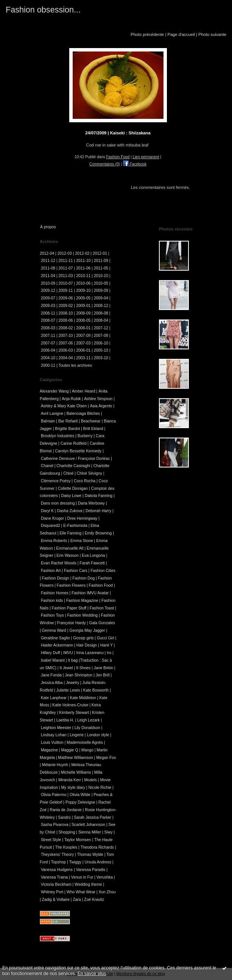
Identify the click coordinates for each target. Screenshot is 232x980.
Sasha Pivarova (55, 825)
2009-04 (101, 298)
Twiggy (75, 862)
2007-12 (101, 328)
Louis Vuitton (52, 742)
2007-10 (66, 336)
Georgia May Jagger (87, 630)
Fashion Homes (55, 593)
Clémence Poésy (56, 481)
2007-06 (66, 343)
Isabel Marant (53, 660)
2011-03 (66, 276)
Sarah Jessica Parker (93, 817)
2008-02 (66, 328)
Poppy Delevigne (80, 802)
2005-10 (101, 350)
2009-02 (66, 306)
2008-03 (48, 328)
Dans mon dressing (58, 503)
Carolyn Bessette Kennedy (78, 451)
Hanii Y (107, 645)
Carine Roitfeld (74, 443)
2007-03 (83, 343)
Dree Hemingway (83, 518)
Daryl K (47, 511)
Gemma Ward (54, 630)
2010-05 (101, 283)
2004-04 (66, 358)
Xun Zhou (107, 892)
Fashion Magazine (82, 601)
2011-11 (66, 261)
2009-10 (83, 291)
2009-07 (48, 298)
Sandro (64, 817)
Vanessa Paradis (91, 870)
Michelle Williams (76, 772)
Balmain (48, 421)
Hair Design (87, 645)
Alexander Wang (54, 391)
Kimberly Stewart (74, 713)
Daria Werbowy (91, 503)
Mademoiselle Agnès (85, 742)
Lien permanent (146, 157)
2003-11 (83, 358)
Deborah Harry (98, 511)
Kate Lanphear (54, 698)
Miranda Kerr (70, 780)
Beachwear (91, 421)
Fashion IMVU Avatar (90, 593)
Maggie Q (69, 750)
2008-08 (101, 313)
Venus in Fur (82, 877)
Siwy (108, 832)
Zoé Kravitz (94, 900)
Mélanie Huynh (55, 765)
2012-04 (47, 253)
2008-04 (101, 320)
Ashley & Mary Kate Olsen (64, 406)
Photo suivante (212, 34)
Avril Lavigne (52, 414)
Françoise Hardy (71, 623)
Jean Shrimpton (79, 675)
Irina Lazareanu (90, 653)
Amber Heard (84, 391)
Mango (87, 750)
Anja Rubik (71, 399)
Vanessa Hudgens (57, 870)
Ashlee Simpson (98, 399)
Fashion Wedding (82, 615)
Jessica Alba (52, 683)
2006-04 (48, 350)
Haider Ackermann (57, 645)
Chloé (68, 473)
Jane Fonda (51, 675)
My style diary (73, 788)
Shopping (67, 832)
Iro (109, 653)
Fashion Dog (83, 578)
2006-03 (66, 350)
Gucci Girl (106, 638)
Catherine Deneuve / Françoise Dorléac (76, 459)
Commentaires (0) (105, 164)
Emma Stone (82, 541)
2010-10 (101, 276)
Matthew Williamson (75, 758)
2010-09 (48, 283)
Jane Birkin (104, 668)
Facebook (135, 164)
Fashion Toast (102, 608)
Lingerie (77, 735)
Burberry (85, 436)
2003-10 (101, 358)
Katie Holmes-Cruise (70, 705)
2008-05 (83, 320)
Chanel (47, 466)
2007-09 (83, 336)
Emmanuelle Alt (70, 548)
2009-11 (66, 291)
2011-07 (66, 268)
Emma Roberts (54, 541)
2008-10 (66, 313)
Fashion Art (51, 571)
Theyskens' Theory (57, 855)
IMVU (68, 653)
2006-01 (83, 350)
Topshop (58, 862)
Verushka (105, 877)
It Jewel (66, 668)
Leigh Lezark (89, 720)
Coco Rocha (85, 481)
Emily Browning (98, 533)
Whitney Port (52, 892)
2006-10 (101, 343)
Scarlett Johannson (88, 825)
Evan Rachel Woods (59, 563)
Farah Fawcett (92, 563)
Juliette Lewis (68, 690)
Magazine (49, 750)
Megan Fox (106, 758)
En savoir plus (92, 974)
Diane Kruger (52, 518)
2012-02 (82, 253)
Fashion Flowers (71, 585)
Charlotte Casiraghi (73, 466)
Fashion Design (56, 578)
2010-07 (66, 283)
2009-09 (101, 291)
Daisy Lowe (71, 496)
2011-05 (101, 268)
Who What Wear (81, 892)
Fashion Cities (103, 571)
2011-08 (48, 268)
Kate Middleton (83, 698)
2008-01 (83, 328)
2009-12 (48, 291)
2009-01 (83, 306)
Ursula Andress (98, 862)
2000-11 (48, 365)
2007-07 (48, 343)
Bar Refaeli (68, 421)
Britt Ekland (93, 429)
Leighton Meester (56, 728)
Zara (77, 900)
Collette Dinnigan (73, 488)
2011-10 (83, 261)
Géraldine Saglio (55, 638)
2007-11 (48, 336)
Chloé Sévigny (90, 473)
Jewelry (72, 683)
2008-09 (83, 313)
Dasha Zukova (69, 511)
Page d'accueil (181, 34)
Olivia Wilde (80, 795)
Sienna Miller (90, 832)
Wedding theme (88, 884)
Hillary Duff (51, 653)
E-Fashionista (75, 526)
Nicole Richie (100, 788)
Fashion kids (52, 601)
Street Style (51, 840)
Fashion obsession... (43, 10)
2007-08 (101, 336)
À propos (48, 227)
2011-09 (101, 261)
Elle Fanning (70, 533)
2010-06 (83, 283)
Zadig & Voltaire (56, 900)
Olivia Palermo (54, 795)
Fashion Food (118, 157)
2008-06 (66, 320)
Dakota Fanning (99, 496)
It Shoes (83, 668)
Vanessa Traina (54, 877)
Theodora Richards (97, 847)
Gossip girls (83, 638)
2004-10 (48, 358)
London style (98, 735)
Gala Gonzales (102, 623)
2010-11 (83, 276)
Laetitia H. (65, 720)
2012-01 (100, 253)
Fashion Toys (52, 615)
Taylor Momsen (78, 840)
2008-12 (101, 306)
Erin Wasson (68, 555)
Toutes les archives (75, 365)
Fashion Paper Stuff (69, 608)
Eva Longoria (93, 555)
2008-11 (48, 313)
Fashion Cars (76, 571)
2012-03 (65, 253)
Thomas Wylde (90, 855)
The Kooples (66, 847)
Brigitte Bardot (67, 429)
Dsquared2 (51, 526)
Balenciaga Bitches (83, 414)
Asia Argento (101, 406)
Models (90, 780)
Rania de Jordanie (65, 810)
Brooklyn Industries (58, 436)
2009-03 (48, 306)
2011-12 (48, 261)
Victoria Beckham (56, 884)
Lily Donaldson (87, 728)
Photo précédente (147, 34)
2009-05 (83, 298)
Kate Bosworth (96, 690)
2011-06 (83, 268)
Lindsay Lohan (54, 735)
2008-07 (48, 320)
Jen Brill (103, 675)
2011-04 (48, 276)
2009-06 (66, 298)
